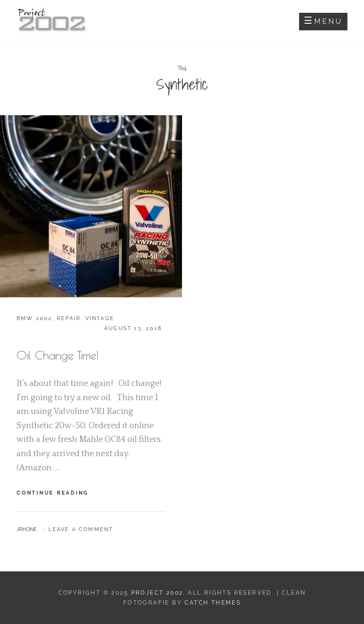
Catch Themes (213, 603)
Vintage (100, 318)
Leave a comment (81, 529)
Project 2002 (157, 593)
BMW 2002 (35, 318)
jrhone (27, 529)
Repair (69, 318)
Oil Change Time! (58, 355)
